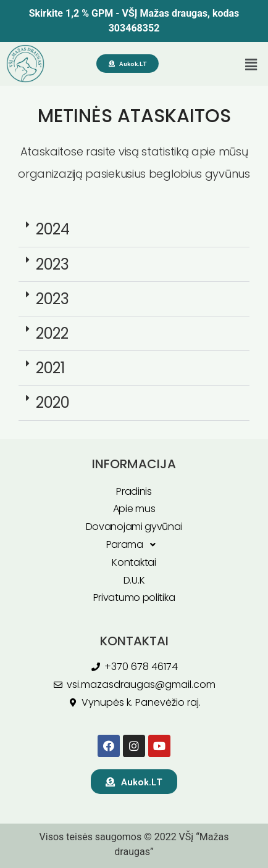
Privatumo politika (134, 597)
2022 (52, 333)
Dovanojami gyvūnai (134, 527)
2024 (53, 229)
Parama (134, 545)
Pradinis (134, 491)
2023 (52, 264)
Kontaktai (134, 562)
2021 (51, 368)
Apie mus (134, 509)
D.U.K (134, 580)
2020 (53, 403)
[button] (251, 65)
